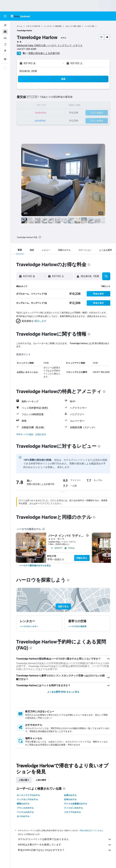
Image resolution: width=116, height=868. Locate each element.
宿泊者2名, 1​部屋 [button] (28, 71)
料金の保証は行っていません (91, 830)
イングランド (49, 26)
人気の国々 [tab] (24, 780)
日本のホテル (70, 799)
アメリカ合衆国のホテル (76, 804)
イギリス (29, 26)
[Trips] (5, 59)
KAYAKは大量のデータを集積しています (65, 845)
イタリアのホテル (72, 812)
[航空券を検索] (5, 25)
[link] (35, 566)
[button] (5, 16)
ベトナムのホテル (25, 812)
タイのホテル (23, 816)
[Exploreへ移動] (5, 51)
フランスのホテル (25, 808)
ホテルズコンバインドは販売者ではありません (65, 839)
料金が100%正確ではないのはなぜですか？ (65, 850)
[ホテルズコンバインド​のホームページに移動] (20, 16)
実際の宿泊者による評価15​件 (44, 53)
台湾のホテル (70, 795)
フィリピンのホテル (73, 808)
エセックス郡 (71, 26)
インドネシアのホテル (27, 799)
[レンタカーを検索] (5, 38)
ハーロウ (88, 26)
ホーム (19, 26)
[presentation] (40, 237)
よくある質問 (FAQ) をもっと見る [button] (63, 692)
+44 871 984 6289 (27, 49)
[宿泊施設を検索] (5, 32)
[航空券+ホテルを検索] (5, 44)
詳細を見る (82, 558)
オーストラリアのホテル (28, 795)
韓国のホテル (23, 804)
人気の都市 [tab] (41, 780)
